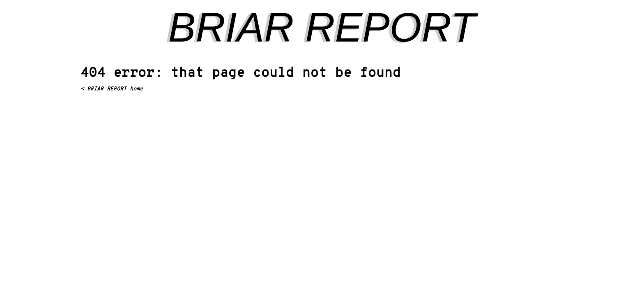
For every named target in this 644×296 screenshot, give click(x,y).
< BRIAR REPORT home (112, 89)
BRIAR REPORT (322, 27)
